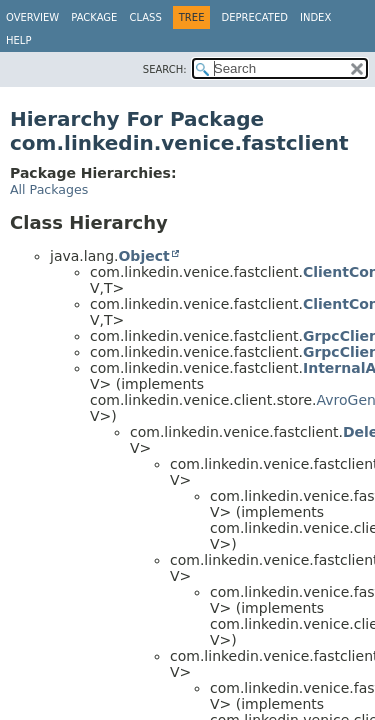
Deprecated (254, 17)
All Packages (49, 189)
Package (94, 17)
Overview (32, 17)
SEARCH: (165, 69)
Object (143, 256)
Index (315, 17)
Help (18, 40)
